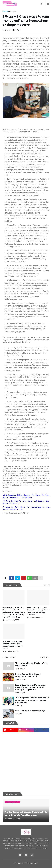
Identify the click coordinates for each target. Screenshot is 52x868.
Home (5, 12)
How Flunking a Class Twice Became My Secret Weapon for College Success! (38, 611)
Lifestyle (13, 12)
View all (46, 585)
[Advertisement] (26, 547)
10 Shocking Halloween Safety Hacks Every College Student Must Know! (13, 645)
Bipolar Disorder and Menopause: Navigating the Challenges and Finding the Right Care (30, 687)
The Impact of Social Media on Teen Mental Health (31, 664)
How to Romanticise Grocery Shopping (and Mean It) (28, 675)
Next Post (44, 657)
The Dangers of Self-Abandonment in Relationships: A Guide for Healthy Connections (32, 700)
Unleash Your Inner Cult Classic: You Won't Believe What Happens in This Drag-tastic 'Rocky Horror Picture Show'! (14, 612)
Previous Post (10, 657)
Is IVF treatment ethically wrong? (30, 711)
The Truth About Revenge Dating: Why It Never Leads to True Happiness (26, 814)
